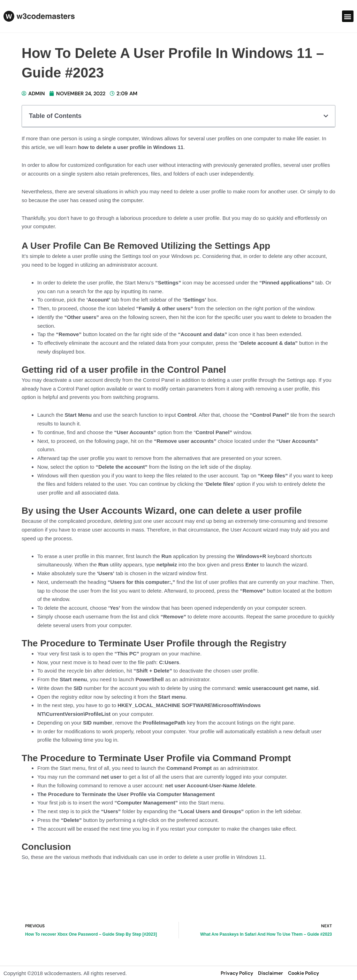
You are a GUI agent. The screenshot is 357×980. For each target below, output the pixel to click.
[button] (348, 16)
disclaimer (271, 973)
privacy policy (237, 973)
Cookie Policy (303, 973)
